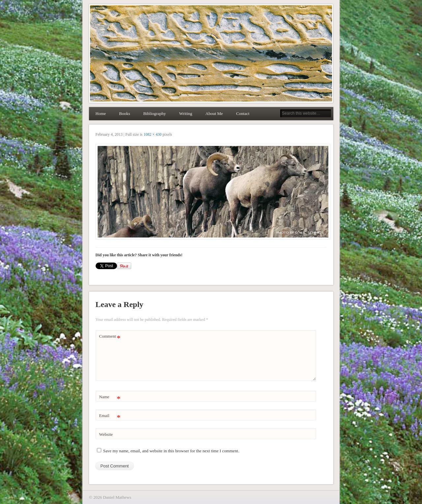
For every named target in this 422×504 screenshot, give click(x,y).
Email (110, 416)
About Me (214, 113)
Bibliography (155, 113)
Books (124, 113)
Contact (243, 113)
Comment (110, 336)
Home (101, 113)
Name (110, 397)
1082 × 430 (152, 134)
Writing (186, 113)
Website (106, 434)
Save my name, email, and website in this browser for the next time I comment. (171, 451)
